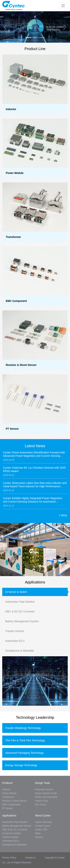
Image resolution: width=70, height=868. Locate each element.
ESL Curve (41, 805)
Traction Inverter (15, 631)
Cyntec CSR (41, 830)
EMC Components (11, 805)
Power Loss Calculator (46, 797)
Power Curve (42, 801)
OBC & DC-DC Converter (20, 611)
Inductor (6, 790)
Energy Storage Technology (21, 765)
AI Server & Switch (16, 592)
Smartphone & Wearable (20, 651)
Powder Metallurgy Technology (23, 728)
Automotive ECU (15, 641)
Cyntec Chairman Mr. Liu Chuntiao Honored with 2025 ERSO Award (34, 469)
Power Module (9, 793)
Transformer (8, 797)
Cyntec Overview (44, 822)
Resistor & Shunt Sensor (14, 801)
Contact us (30, 858)
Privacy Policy (10, 858)
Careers (39, 837)
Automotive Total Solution (20, 602)
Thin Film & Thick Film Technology (25, 740)
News (38, 833)
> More (63, 515)
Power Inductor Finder (46, 793)
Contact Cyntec (43, 826)
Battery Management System (22, 621)
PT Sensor (7, 808)
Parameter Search (44, 790)
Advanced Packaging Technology (24, 753)
